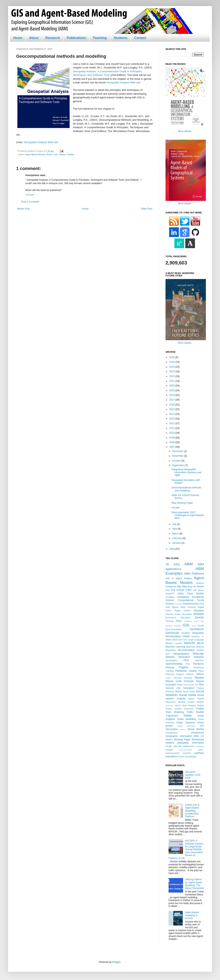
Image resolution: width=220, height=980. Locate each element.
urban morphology (187, 757)
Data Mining (172, 607)
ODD (186, 660)
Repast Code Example (180, 681)
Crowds (178, 604)
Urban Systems (186, 723)
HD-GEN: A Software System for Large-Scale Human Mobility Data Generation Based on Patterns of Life (186, 849)
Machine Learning (175, 647)
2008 (172, 442)
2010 (172, 433)
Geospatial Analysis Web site (41, 142)
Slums (178, 691)
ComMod (170, 597)
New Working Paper (182, 503)
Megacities (171, 650)
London (178, 643)
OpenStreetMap (174, 664)
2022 (172, 376)
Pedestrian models (186, 671)
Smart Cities (189, 691)
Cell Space (198, 590)
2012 (172, 423)
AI (173, 578)
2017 (172, 400)
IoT (202, 636)
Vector (183, 729)
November (178, 456)
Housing (195, 636)
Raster (168, 678)
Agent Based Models (35, 154)
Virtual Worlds (196, 729)
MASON (189, 643)
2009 (172, 438)
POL (188, 664)
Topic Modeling (175, 712)
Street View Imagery (185, 705)
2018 (172, 395)
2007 (172, 447)
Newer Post (23, 209)
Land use (183, 640)
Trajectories (172, 716)
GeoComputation (174, 629)
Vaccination (172, 729)
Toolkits (71, 154)
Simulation (189, 688)
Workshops (198, 740)
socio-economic (186, 750)
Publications (76, 38)
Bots (168, 590)
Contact (140, 38)
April (175, 529)
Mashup (200, 647)
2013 (172, 419)
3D (167, 564)
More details (185, 131)
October (177, 461)
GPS (194, 626)
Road (180, 685)
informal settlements (184, 746)
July (175, 524)
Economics (171, 618)
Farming (170, 621)
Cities (181, 594)
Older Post (147, 209)
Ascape (176, 508)
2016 (172, 405)
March (176, 534)
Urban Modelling (187, 719)
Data (202, 604)
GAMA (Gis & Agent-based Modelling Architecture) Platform (192, 811)
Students (120, 38)
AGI (168, 578)
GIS (56, 154)
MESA (200, 643)
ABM (189, 564)
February (177, 538)
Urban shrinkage (186, 726)
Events (199, 617)
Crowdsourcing (190, 604)
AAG (177, 564)
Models (200, 650)
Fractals (178, 626)
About (34, 38)
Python (200, 674)
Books (50, 154)
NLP (168, 654)
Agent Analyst (184, 578)
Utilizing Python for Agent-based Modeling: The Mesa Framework (194, 884)
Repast (199, 678)
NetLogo (198, 654)
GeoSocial (172, 633)
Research (53, 38)
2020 (172, 386)
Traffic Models (195, 712)
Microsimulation (186, 650)
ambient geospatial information (185, 743)
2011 (172, 428)
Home (18, 38)
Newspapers (172, 660)
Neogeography (181, 654)
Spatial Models (196, 702)
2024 (172, 367)
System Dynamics (184, 709)
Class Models (195, 594)
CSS (189, 590)
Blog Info (192, 587)
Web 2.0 (199, 736)
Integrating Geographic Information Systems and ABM (186, 472)
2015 (172, 409)
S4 (196, 685)
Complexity (183, 597)
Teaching (100, 38)
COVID (180, 590)
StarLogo (169, 706)
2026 (172, 357)
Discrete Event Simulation (179, 614)
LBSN (174, 640)
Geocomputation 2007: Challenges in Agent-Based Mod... (188, 515)
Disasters (199, 611)
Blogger (116, 962)
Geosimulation (173, 636)
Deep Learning (188, 607)
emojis (169, 746)
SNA (201, 685)
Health (186, 636)
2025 (172, 362)
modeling (200, 746)
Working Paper (182, 740)
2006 (172, 549)
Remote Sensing (183, 678)
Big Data (182, 587)
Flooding (188, 621)
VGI (202, 726)
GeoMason (197, 629)
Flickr (179, 621)
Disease (199, 614)
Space (191, 699)
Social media (187, 695)
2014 (172, 414)
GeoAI (201, 626)
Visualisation (172, 733)
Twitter (188, 716)
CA (173, 590)
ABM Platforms (194, 574)
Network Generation (178, 657)
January (177, 543)
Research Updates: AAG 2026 (193, 775)
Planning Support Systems (180, 674)
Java (168, 640)
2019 (172, 390)
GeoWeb (185, 633)
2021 (172, 381)
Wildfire (169, 740)
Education (185, 618)
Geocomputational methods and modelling (186, 489)
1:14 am (30, 195)
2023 (172, 371)
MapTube (191, 647)
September (178, 465)
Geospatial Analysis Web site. (124, 82)
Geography (198, 633)
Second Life (173, 688)
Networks (199, 657)
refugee (169, 750)
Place (201, 671)
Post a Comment (30, 202)
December (178, 451)
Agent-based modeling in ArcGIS (192, 915)
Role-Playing (189, 685)
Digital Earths (182, 611)
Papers (62, 154)
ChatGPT (170, 594)
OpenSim (199, 660)
